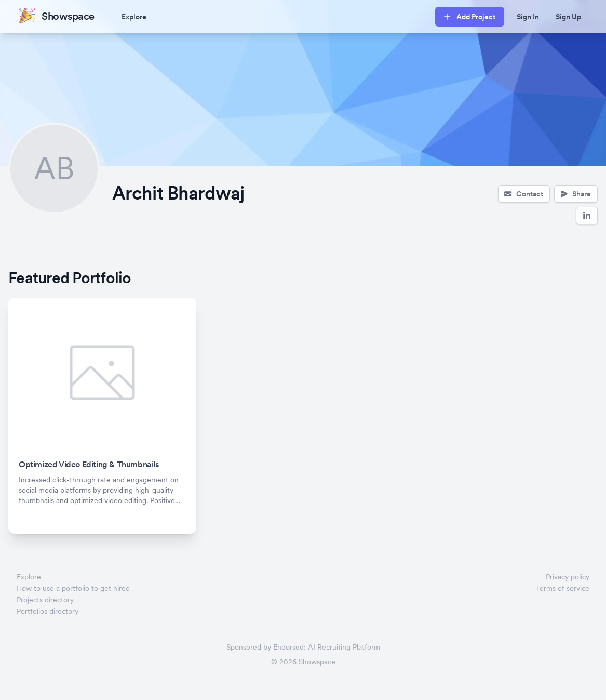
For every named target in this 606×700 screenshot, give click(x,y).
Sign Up (568, 17)
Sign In (528, 17)
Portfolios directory (48, 611)
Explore (134, 17)
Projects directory (45, 600)
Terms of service (563, 588)
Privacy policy (568, 577)
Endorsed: (289, 647)
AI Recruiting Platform (344, 647)
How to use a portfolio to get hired (73, 588)
